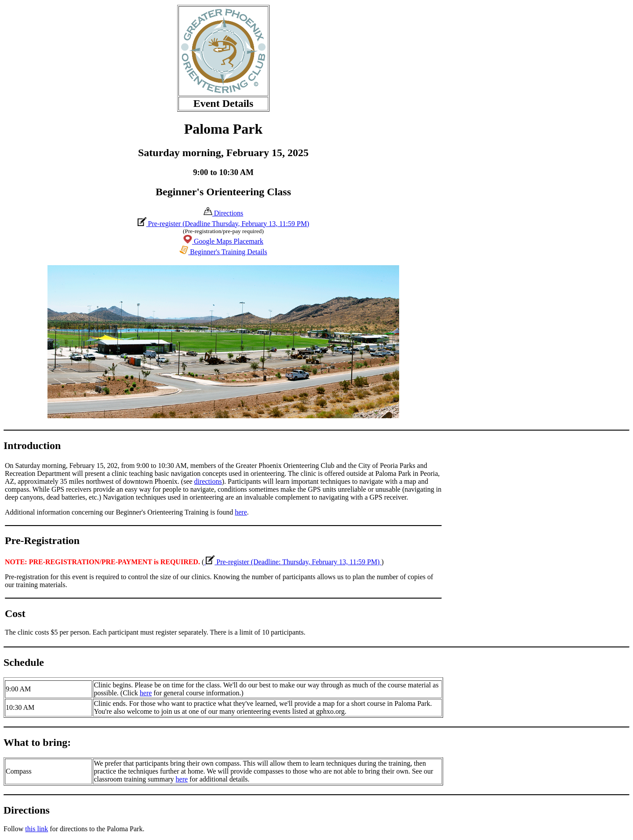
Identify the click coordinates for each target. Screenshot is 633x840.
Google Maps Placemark (223, 241)
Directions (224, 213)
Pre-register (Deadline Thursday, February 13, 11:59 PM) (224, 224)
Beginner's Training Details (223, 252)
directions (208, 481)
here (241, 512)
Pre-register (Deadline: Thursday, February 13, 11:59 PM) (293, 562)
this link (36, 829)
